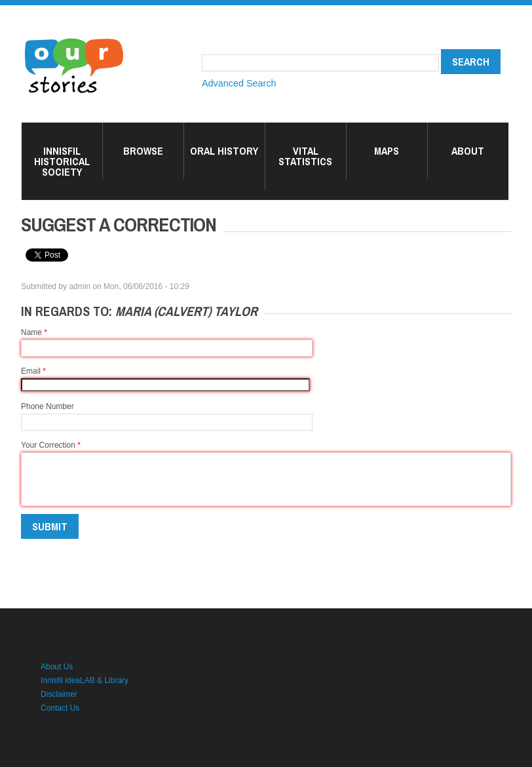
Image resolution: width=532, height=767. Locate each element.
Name (34, 332)
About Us (57, 667)
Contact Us (60, 708)
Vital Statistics (305, 156)
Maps (387, 151)
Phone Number (47, 406)
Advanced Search (239, 83)
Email (33, 371)
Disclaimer (59, 694)
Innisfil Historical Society (62, 161)
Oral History (224, 151)
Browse (143, 151)
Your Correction (51, 445)
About (468, 151)
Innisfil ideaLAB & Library (85, 680)
